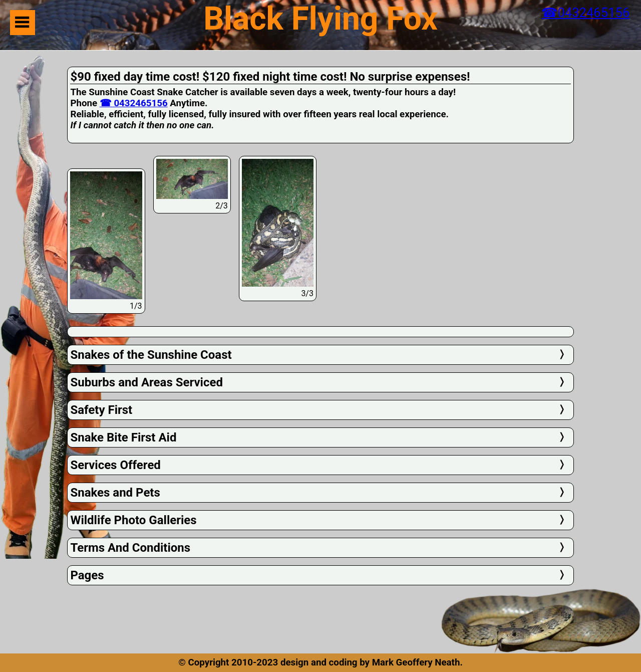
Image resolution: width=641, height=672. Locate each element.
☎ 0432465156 (134, 103)
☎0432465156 (585, 13)
